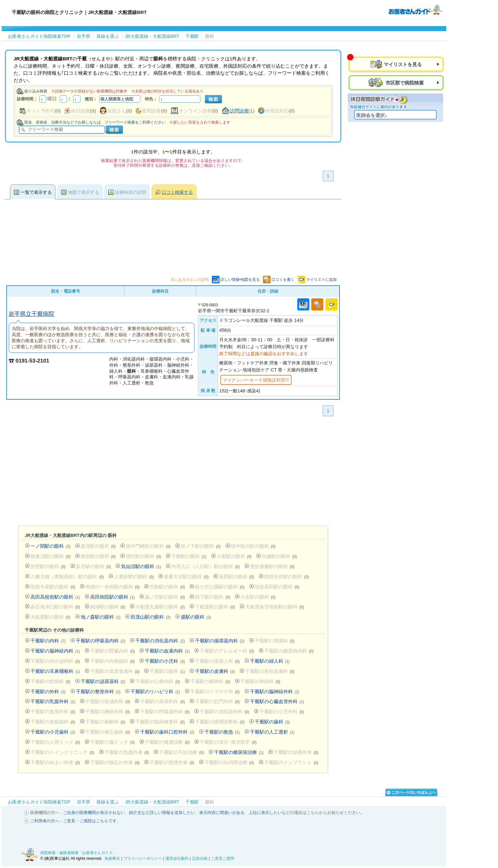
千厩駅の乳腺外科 (53, 701)
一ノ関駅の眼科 (50, 546)
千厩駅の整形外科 (98, 692)
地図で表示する (84, 192)
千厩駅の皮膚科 (215, 671)
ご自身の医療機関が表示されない (94, 813)
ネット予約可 (41, 111)
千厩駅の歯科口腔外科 (167, 732)
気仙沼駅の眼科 (141, 566)
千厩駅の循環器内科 (220, 641)
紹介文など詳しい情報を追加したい (162, 813)
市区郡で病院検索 (404, 83)
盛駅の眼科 (196, 617)
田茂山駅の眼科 (151, 617)
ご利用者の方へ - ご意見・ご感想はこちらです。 (75, 821)
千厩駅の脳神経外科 (275, 692)
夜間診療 (151, 111)
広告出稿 (200, 858)
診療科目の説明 (131, 192)
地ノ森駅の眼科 (101, 617)
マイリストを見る (403, 64)
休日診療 (80, 111)
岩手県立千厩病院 (31, 314)
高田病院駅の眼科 (113, 597)
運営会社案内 (177, 858)
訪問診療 (239, 111)
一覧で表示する (36, 192)
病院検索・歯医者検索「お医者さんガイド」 (78, 853)
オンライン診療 (195, 111)
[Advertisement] (173, 472)
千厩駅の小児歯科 (53, 732)
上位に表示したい (265, 813)
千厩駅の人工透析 (272, 732)
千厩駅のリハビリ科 (155, 692)
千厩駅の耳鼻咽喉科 (55, 671)
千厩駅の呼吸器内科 (101, 641)
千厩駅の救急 (222, 732)
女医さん (117, 111)
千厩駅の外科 (48, 692)
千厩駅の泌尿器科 (103, 681)
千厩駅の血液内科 (167, 651)
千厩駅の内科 (48, 641)
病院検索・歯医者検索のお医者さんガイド (415, 9)
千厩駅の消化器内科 (160, 641)
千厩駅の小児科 (165, 661)
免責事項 (112, 858)
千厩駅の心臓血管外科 (277, 701)
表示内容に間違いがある (222, 813)
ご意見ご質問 (223, 858)
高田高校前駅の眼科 (55, 597)
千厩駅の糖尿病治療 (239, 752)
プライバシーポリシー (143, 858)
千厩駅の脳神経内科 (55, 651)
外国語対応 (277, 111)
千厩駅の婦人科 (270, 661)
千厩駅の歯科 (272, 722)
